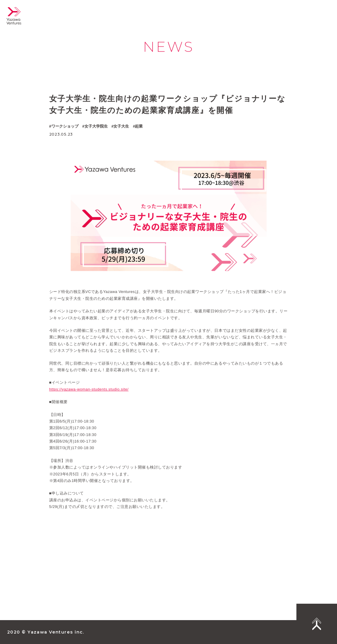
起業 (139, 126)
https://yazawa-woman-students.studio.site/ (89, 394)
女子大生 (121, 126)
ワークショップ (65, 126)
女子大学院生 (96, 126)
